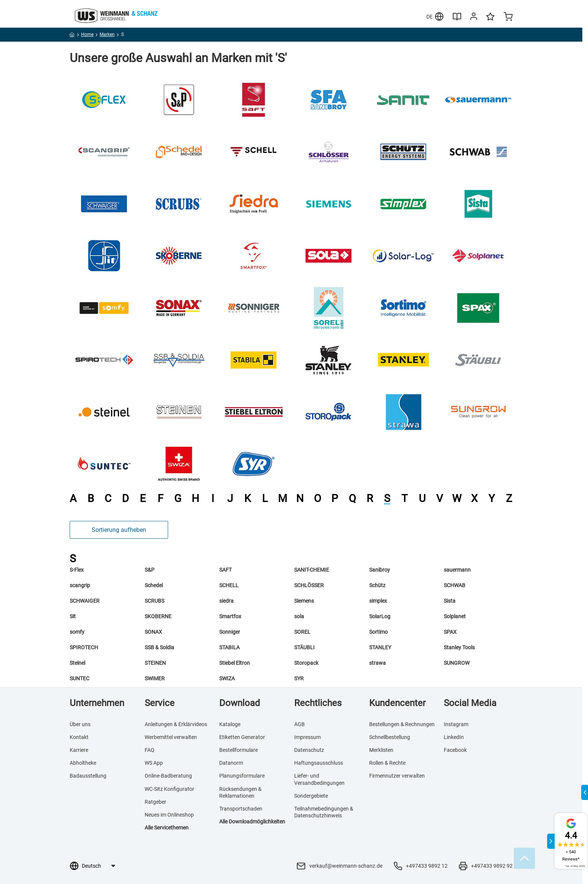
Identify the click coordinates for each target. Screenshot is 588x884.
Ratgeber (155, 802)
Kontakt (79, 737)
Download (240, 703)
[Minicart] (508, 17)
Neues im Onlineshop (169, 815)
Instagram (456, 724)
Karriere (79, 750)
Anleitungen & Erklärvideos (176, 724)
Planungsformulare (242, 776)
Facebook (455, 750)
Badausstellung (88, 776)
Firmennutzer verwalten (397, 776)
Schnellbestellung (390, 737)
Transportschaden (241, 809)
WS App (154, 763)
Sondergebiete (311, 796)
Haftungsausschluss (319, 763)
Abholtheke (83, 763)
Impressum (307, 737)
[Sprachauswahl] (98, 866)
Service (160, 703)
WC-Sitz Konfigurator (169, 789)
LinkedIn (454, 737)
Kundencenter (397, 703)
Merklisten (381, 750)
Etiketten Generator (242, 737)
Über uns (80, 724)
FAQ (150, 750)
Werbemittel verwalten (171, 737)
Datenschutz (309, 750)
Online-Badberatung (168, 776)
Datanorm (231, 763)
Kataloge (230, 724)
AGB (299, 724)
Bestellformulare (239, 750)
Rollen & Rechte (387, 763)
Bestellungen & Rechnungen (402, 724)
